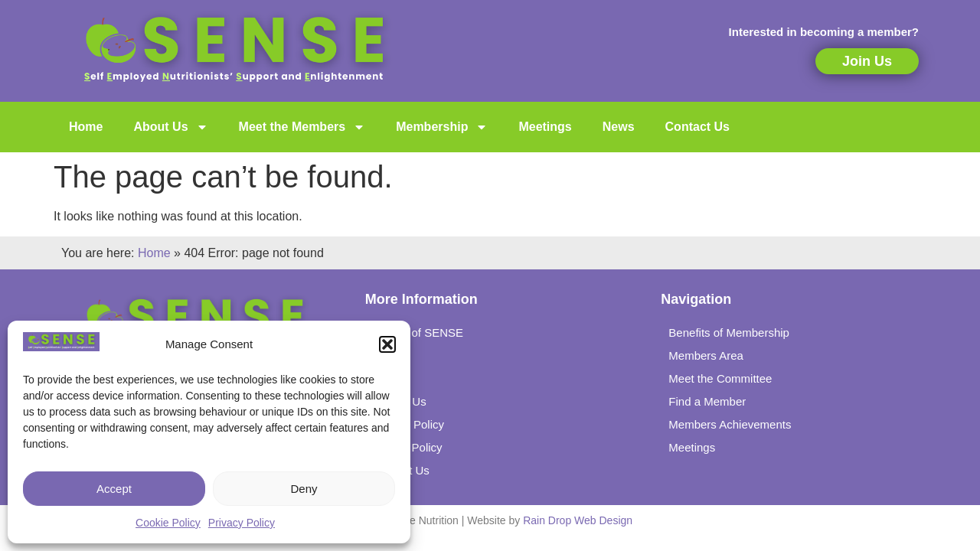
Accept (114, 489)
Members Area (706, 355)
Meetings (545, 127)
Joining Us (400, 401)
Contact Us (697, 127)
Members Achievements (730, 424)
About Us (170, 127)
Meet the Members (302, 127)
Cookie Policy (168, 523)
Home (86, 127)
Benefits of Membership (729, 333)
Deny (304, 489)
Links (386, 378)
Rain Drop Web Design (578, 520)
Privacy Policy (242, 523)
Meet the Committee (720, 378)
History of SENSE (418, 333)
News (619, 127)
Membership (442, 127)
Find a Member (707, 401)
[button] (387, 344)
